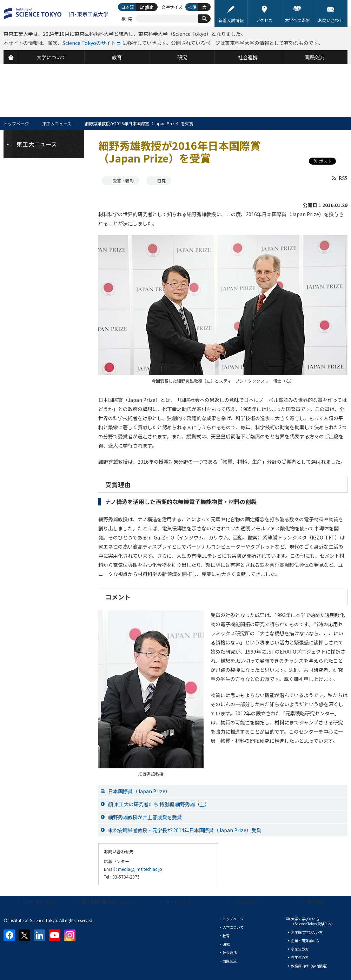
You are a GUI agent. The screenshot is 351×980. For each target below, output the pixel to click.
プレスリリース (247, 902)
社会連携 (230, 952)
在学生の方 (300, 957)
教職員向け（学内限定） (310, 966)
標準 (192, 7)
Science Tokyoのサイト (89, 43)
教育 (226, 936)
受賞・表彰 (123, 181)
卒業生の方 (300, 949)
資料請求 (316, 902)
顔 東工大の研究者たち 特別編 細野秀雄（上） (159, 804)
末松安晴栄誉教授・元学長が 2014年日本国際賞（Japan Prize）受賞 (185, 830)
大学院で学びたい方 (307, 932)
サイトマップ (178, 902)
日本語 (127, 7)
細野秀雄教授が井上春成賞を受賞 (145, 817)
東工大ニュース (57, 123)
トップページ (16, 123)
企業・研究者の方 (305, 941)
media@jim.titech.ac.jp (140, 869)
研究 (161, 181)
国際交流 (230, 961)
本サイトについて (40, 902)
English (147, 7)
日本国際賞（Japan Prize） (139, 791)
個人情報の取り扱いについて (109, 902)
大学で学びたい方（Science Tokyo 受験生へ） (313, 921)
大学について (233, 927)
